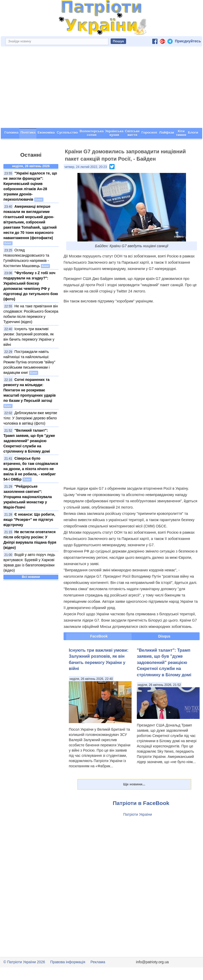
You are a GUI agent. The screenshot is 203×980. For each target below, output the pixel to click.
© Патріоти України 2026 (24, 962)
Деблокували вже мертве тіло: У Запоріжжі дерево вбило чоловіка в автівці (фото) (30, 418)
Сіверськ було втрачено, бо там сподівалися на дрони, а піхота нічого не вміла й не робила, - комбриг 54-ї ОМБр (31, 469)
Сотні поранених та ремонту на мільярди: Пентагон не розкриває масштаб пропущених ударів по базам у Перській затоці (30, 390)
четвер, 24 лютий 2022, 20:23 (86, 167)
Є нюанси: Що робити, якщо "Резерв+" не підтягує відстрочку (29, 520)
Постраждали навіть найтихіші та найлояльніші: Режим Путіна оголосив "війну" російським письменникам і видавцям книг (29, 362)
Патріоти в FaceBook (141, 803)
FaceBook (99, 636)
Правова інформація (68, 962)
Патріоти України (138, 814)
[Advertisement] (101, 89)
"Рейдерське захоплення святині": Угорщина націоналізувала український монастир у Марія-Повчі (28, 497)
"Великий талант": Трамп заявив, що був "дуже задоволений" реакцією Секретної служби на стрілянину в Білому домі (29, 441)
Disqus (164, 636)
